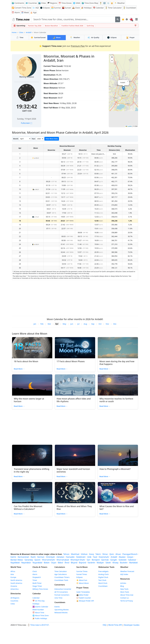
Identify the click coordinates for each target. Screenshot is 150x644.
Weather (75, 37)
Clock (35, 571)
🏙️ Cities (42, 3)
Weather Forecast (127, 571)
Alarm (35, 574)
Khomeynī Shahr (78, 560)
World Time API (115, 625)
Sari (89, 560)
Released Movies (61, 613)
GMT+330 (27, 111)
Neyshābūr (26, 563)
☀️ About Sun (82, 580)
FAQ (105, 625)
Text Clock (102, 580)
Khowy (115, 563)
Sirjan (54, 563)
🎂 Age (33, 12)
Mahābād (133, 563)
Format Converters (62, 595)
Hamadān (70, 557)
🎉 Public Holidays (40, 618)
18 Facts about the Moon (26, 361)
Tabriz (98, 554)
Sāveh (108, 563)
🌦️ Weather (120, 3)
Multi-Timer (37, 583)
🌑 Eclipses (45, 8)
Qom (112, 554)
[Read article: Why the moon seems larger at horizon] (32, 385)
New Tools (124, 589)
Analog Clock (103, 574)
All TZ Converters (61, 592)
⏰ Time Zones (65, 3)
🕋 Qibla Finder (82, 595)
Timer (35, 580)
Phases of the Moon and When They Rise (74, 508)
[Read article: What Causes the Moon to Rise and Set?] (118, 493)
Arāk (89, 557)
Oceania (14, 586)
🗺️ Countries (31, 3)
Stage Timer (37, 586)
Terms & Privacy (127, 601)
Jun (72, 324)
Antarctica (15, 589)
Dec (115, 324)
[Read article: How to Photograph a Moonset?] (118, 455)
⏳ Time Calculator (113, 8)
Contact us (125, 598)
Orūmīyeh (50, 557)
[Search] (118, 19)
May (64, 324)
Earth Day (90, 26)
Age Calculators (61, 574)
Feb (42, 324)
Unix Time (58, 598)
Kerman (41, 557)
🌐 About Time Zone (40, 615)
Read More (19, 369)
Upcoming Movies (62, 610)
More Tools (125, 592)
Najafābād (15, 563)
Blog (122, 586)
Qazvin (37, 560)
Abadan (122, 557)
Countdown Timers (62, 577)
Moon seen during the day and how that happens (117, 363)
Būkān (47, 563)
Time (20, 37)
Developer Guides (132, 625)
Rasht (33, 557)
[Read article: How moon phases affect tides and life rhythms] (75, 385)
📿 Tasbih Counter (84, 598)
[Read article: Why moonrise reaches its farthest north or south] (118, 385)
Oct (100, 324)
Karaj (92, 554)
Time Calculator (61, 571)
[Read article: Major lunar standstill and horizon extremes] (75, 455)
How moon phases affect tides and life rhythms (74, 400)
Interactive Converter (63, 589)
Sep (93, 324)
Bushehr (124, 563)
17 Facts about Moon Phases (71, 361)
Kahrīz (13, 557)
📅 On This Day (38, 601)
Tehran (66, 554)
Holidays (36, 604)
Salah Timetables (83, 592)
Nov (107, 324)
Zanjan (130, 557)
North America (16, 580)
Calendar (36, 598)
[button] (123, 88)
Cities (21, 32)
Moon (57, 37)
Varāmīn (91, 563)
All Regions (15, 598)
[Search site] (73, 19)
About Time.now (127, 595)
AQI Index (124, 574)
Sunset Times (82, 574)
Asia (12, 574)
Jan (35, 324)
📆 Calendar (98, 8)
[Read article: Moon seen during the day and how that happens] (118, 348)
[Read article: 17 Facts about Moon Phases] (75, 348)
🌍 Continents (18, 3)
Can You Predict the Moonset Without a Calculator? (28, 508)
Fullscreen (27, 123)
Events (57, 607)
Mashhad (75, 554)
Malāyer (100, 563)
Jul (78, 324)
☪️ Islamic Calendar (40, 607)
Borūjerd (96, 560)
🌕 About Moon (83, 583)
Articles (123, 583)
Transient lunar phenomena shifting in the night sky (32, 470)
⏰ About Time (38, 613)
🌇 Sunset (66, 8)
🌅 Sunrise (56, 8)
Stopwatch (37, 577)
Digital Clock (103, 577)
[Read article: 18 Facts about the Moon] (32, 348)
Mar (49, 324)
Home (14, 32)
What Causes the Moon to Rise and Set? (117, 508)
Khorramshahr (49, 560)
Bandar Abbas (17, 560)
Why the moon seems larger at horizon (29, 400)
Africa (13, 571)
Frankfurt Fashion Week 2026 (72, 26)
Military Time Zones (40, 589)
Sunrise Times (82, 571)
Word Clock (103, 583)
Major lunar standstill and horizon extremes (73, 470)
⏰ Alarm (16, 12)
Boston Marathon (51, 26)
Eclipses (112, 37)
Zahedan (60, 557)
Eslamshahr (104, 557)
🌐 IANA (77, 3)
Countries (14, 601)
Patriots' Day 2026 (35, 26)
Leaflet (129, 126)
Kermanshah (23, 557)
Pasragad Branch (130, 554)
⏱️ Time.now (21, 19)
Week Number (38, 610)
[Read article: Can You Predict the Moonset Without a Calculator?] (32, 493)
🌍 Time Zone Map (90, 3)
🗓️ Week (25, 12)
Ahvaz (118, 554)
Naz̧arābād (37, 563)
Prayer (130, 37)
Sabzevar (132, 560)
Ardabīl (29, 32)
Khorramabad (63, 560)
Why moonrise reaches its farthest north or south (116, 400)
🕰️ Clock (76, 8)
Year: (34, 139)
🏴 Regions (52, 3)
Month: (16, 139)
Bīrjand (74, 563)
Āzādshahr (81, 557)
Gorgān (114, 560)
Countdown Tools (61, 580)
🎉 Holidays (86, 8)
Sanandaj (29, 560)
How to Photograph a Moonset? (115, 469)
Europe (13, 577)
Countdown (103, 586)
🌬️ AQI (36, 8)
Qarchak (105, 560)
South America (16, 583)
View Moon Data (52, 139)
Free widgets (103, 571)
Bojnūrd (82, 563)
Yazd (95, 557)
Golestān (123, 560)
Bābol (60, 563)
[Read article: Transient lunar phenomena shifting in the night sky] (32, 455)
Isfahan (84, 554)
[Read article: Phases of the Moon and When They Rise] (75, 493)
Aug (85, 324)
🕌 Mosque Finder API (85, 601)
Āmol (67, 563)
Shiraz (105, 554)
